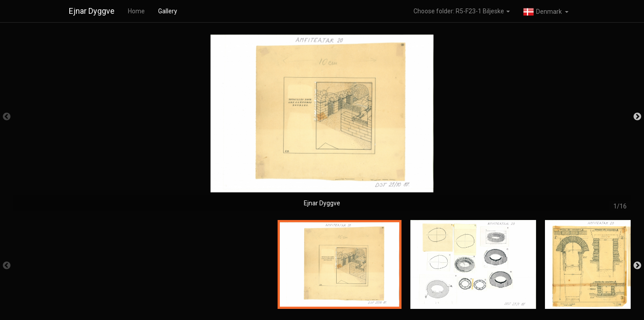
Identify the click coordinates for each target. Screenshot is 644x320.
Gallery (168, 11)
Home (136, 11)
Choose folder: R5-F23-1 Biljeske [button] (462, 11)
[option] (322, 121)
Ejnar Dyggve (92, 11)
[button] (546, 11)
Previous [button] (7, 117)
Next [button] (637, 117)
